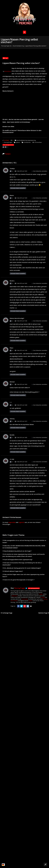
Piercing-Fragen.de (6, 46)
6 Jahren (18, 142)
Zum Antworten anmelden (39, 171)
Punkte (43, 597)
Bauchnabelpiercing (18, 46)
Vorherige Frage (6, 613)
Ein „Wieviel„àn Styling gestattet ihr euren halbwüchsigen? (22, 568)
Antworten (26, 142)
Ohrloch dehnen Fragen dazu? (13, 571)
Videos (30, 601)
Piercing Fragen (7, 142)
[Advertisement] (25, 105)
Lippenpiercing (32, 140)
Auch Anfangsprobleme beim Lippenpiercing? (17, 560)
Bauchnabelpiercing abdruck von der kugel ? (17, 551)
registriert (22, 522)
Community (25, 599)
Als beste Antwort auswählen (18, 188)
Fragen (41, 594)
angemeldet (12, 522)
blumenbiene (8, 71)
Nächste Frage (44, 613)
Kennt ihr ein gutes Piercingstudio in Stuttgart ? (18, 580)
